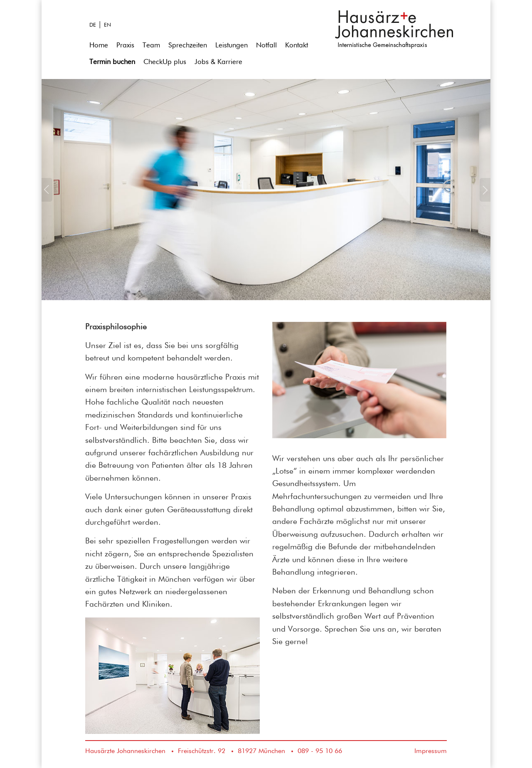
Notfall (266, 46)
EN (107, 25)
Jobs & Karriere (218, 62)
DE (93, 25)
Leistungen (232, 46)
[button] (47, 239)
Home (99, 46)
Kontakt (297, 46)
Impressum (431, 751)
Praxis (125, 46)
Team (151, 46)
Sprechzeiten (188, 46)
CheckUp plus (165, 62)
